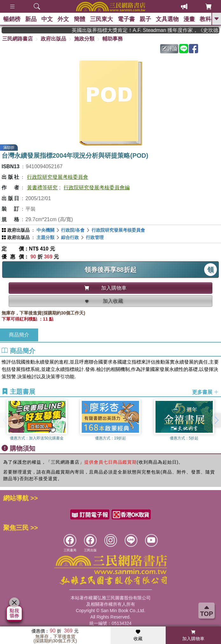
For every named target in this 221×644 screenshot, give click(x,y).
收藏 (138, 635)
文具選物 (167, 19)
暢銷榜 (12, 19)
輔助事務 (113, 39)
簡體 (79, 19)
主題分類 (45, 237)
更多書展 (205, 392)
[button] (216, 420)
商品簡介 (19, 335)
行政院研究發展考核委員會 (58, 177)
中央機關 (45, 230)
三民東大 (101, 19)
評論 (169, 49)
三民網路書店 (17, 39)
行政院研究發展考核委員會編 (97, 188)
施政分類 (84, 39)
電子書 (126, 19)
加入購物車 (193, 635)
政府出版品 (53, 39)
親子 (145, 19)
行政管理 (95, 237)
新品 (31, 19)
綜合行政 (70, 237)
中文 (47, 19)
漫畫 (189, 19)
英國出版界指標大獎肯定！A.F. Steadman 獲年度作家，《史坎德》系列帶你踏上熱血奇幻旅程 (150, 30)
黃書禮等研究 (42, 188)
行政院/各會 (73, 230)
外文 (63, 19)
